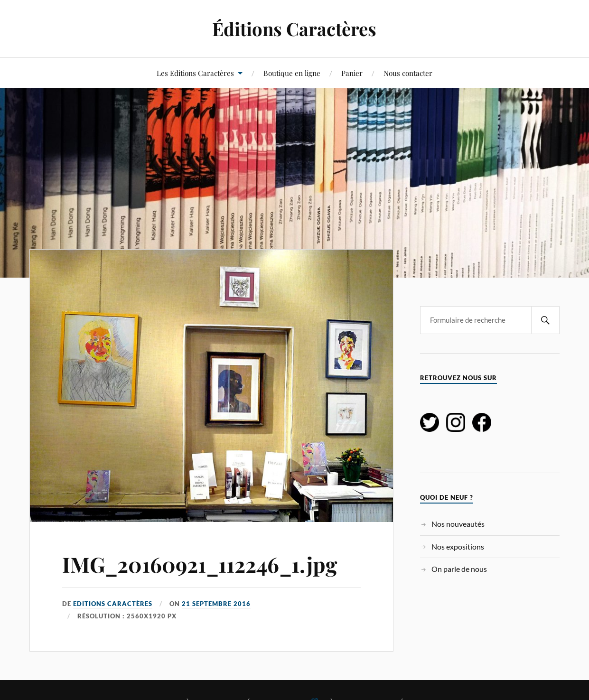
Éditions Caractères (294, 29)
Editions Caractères (113, 604)
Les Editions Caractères (195, 73)
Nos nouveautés (458, 524)
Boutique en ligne (292, 73)
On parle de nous (459, 569)
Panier (352, 73)
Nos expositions (458, 546)
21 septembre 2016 (216, 604)
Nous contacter (408, 73)
